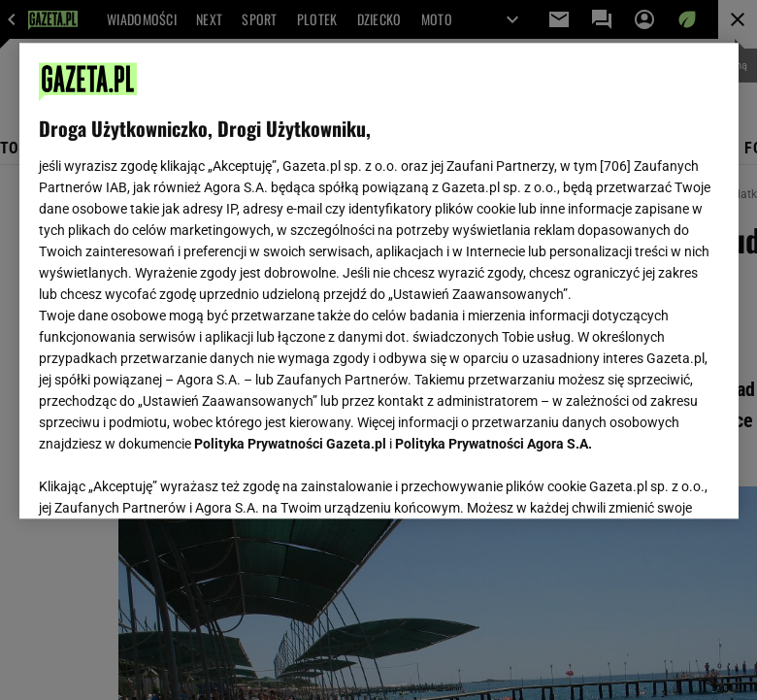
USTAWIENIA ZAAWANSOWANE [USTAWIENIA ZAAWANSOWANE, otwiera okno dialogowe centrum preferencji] (165, 480)
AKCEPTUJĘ (653, 481)
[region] (379, 281)
